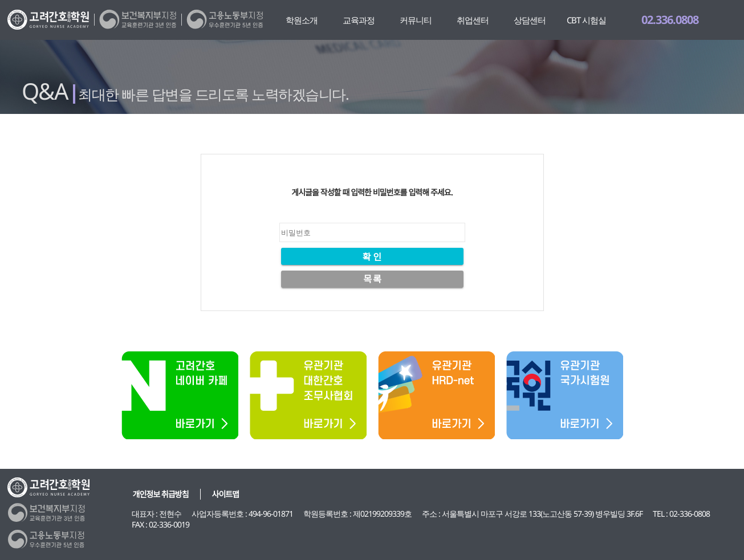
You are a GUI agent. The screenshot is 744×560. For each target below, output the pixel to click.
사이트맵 (226, 494)
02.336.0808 (670, 20)
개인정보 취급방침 (161, 494)
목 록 (372, 279)
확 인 (372, 257)
